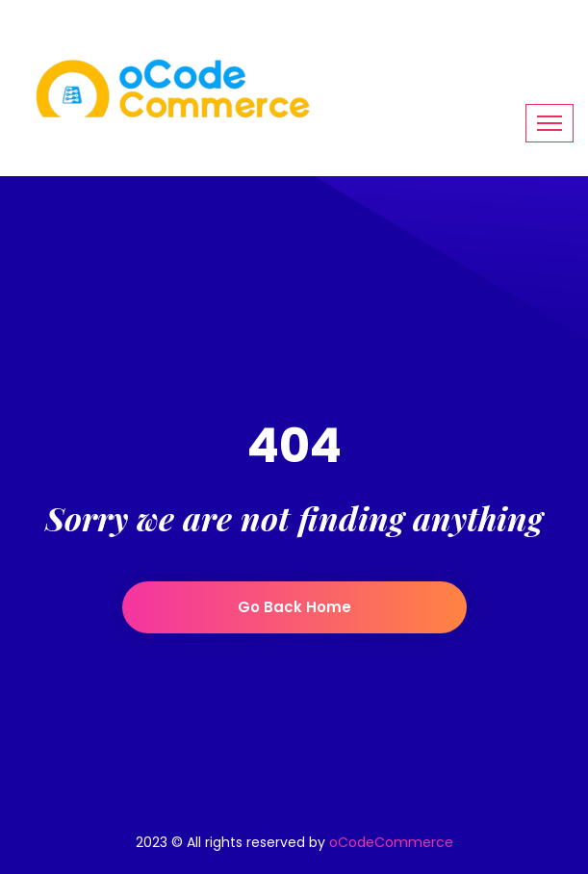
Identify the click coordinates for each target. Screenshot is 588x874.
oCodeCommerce (391, 842)
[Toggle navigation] (550, 123)
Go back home (294, 607)
